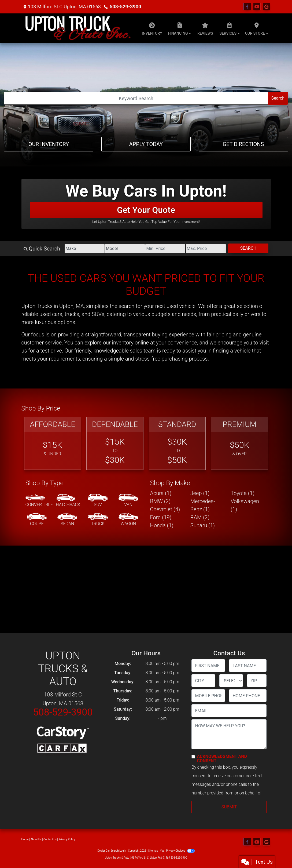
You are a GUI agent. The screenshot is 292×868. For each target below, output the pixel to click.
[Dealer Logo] (78, 28)
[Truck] (98, 520)
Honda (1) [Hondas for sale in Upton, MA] (162, 525)
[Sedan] (67, 520)
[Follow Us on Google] (267, 7)
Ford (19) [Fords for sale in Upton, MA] (161, 517)
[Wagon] (128, 520)
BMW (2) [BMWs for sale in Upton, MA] (160, 501)
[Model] (125, 249)
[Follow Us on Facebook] (247, 7)
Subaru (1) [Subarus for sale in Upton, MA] (203, 525)
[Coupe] (37, 520)
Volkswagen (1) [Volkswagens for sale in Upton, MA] (245, 505)
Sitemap (153, 851)
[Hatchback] (68, 501)
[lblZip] (257, 681)
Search (278, 98)
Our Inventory (49, 144)
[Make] (85, 249)
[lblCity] (203, 681)
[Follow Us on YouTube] (257, 7)
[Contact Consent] (193, 757)
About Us (36, 839)
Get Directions (243, 144)
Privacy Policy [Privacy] (67, 839)
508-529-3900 (125, 7)
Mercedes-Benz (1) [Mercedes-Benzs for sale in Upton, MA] (203, 505)
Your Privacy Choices (177, 851)
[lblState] (231, 681)
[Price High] (206, 249)
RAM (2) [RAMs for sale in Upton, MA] (200, 517)
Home (25, 839)
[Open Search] (136, 98)
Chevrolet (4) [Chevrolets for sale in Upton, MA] (165, 509)
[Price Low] (165, 249)
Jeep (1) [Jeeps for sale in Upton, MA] (200, 493)
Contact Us (50, 839)
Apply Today (146, 144)
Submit (229, 807)
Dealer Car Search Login (112, 851)
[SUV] (98, 501)
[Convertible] (39, 501)
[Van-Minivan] (128, 501)
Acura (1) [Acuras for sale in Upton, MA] (161, 493)
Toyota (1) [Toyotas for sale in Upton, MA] (243, 493)
